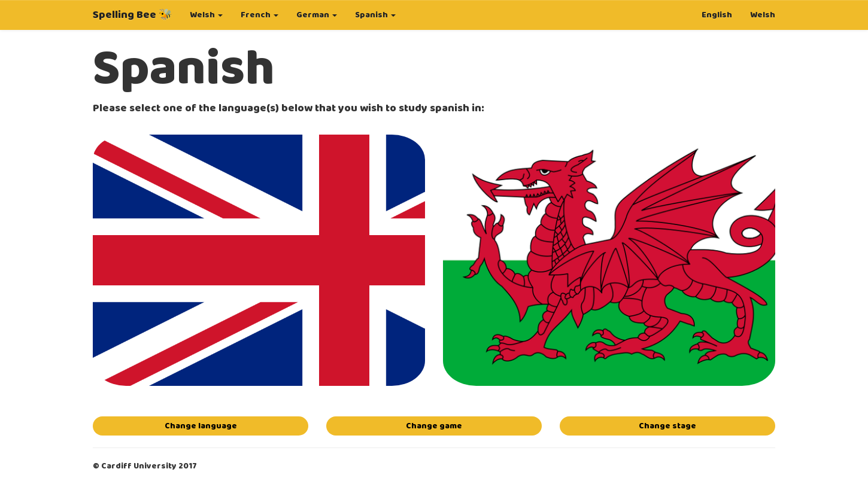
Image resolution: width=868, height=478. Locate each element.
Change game (434, 426)
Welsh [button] (206, 15)
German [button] (317, 15)
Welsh (763, 15)
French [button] (260, 15)
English (717, 15)
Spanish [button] (375, 15)
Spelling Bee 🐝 (132, 15)
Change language (201, 426)
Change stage (667, 426)
